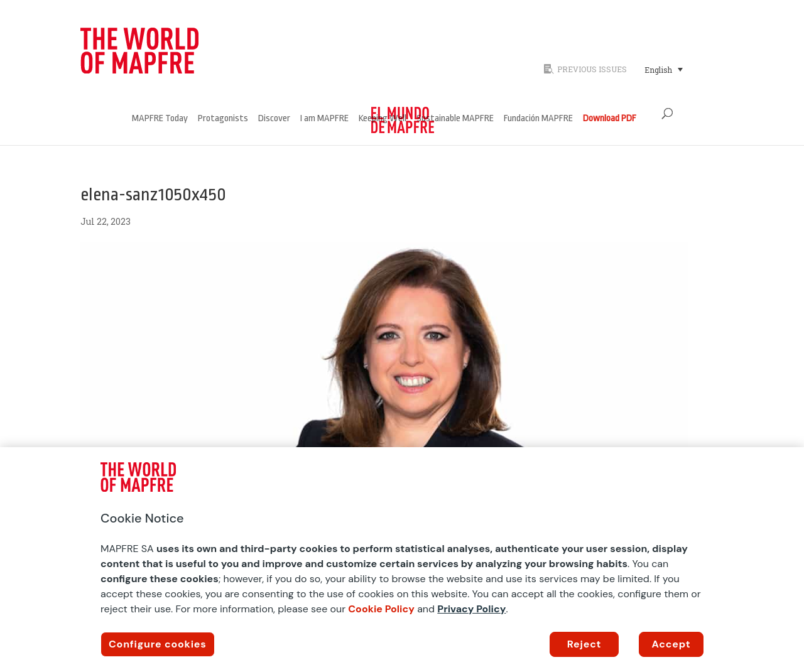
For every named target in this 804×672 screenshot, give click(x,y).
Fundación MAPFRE (538, 119)
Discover (274, 119)
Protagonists (223, 119)
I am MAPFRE (324, 119)
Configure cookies (158, 644)
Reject (584, 644)
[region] (402, 560)
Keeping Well (383, 119)
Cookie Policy (381, 609)
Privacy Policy (471, 609)
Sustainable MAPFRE (455, 119)
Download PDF (610, 119)
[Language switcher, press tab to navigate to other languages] (664, 69)
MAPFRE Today (160, 119)
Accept (671, 644)
